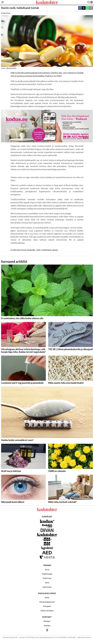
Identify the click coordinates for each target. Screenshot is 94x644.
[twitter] (84, 8)
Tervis (47, 569)
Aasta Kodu (47, 587)
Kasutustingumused (47, 602)
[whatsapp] (87, 8)
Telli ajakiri (47, 606)
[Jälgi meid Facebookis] (47, 630)
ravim (38, 250)
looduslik (31, 250)
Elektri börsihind (47, 611)
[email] (91, 8)
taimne (55, 250)
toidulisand (46, 250)
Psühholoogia (47, 574)
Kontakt (47, 625)
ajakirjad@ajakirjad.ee (47, 637)
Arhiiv (47, 597)
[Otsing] (88, 2)
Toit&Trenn (47, 578)
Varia (47, 583)
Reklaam (47, 621)
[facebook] (80, 8)
